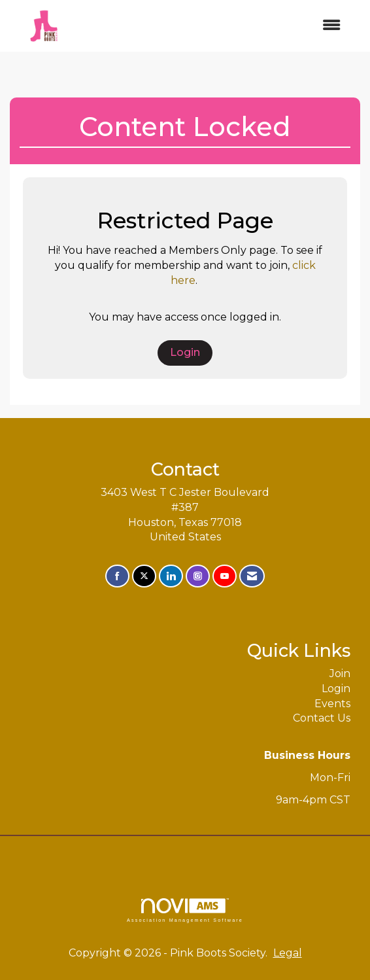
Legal (288, 953)
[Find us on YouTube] (225, 576)
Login (185, 352)
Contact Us (322, 718)
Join (340, 674)
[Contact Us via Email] (252, 576)
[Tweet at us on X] (144, 576)
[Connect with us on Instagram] (198, 576)
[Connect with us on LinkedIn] (171, 576)
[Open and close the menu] (214, 26)
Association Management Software (185, 910)
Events (332, 704)
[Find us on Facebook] (117, 576)
